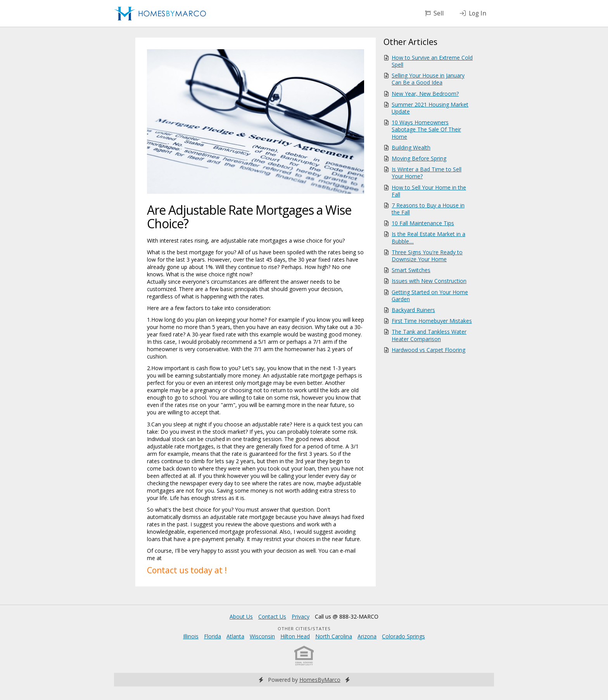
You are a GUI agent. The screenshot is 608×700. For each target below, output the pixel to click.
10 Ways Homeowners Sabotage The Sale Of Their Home (426, 129)
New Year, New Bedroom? (425, 94)
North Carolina (334, 636)
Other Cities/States (304, 628)
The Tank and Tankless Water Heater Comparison (429, 335)
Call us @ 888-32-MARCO (347, 616)
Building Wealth (411, 147)
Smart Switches (411, 270)
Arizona (367, 636)
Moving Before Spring (419, 158)
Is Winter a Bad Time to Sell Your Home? (427, 173)
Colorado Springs (403, 636)
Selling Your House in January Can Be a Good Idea (428, 79)
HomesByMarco (320, 680)
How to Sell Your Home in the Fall (429, 191)
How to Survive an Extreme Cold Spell (432, 61)
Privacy (301, 616)
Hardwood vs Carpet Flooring (428, 350)
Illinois (191, 636)
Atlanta (235, 636)
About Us (241, 616)
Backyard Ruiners (413, 310)
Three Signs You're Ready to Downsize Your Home (427, 256)
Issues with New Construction (429, 281)
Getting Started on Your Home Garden (430, 296)
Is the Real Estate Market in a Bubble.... (428, 237)
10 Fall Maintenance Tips (423, 223)
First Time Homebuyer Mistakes (432, 321)
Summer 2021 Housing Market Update (430, 108)
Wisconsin (262, 636)
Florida (212, 636)
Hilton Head (295, 636)
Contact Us (272, 616)
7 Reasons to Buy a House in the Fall (428, 209)
